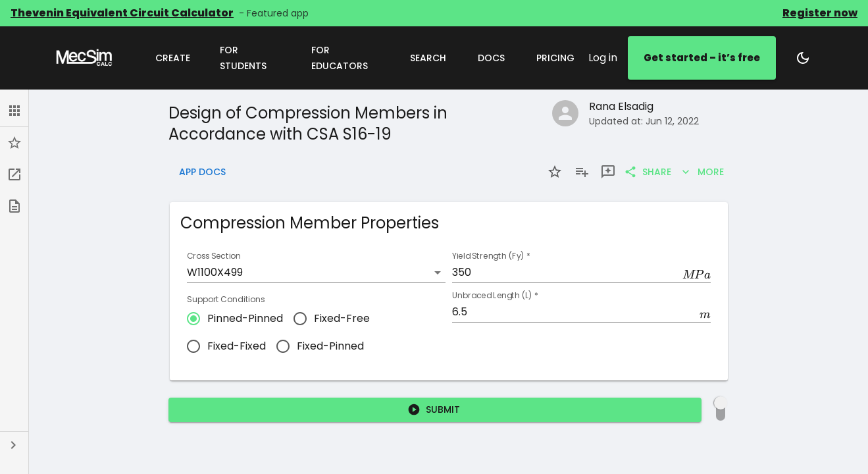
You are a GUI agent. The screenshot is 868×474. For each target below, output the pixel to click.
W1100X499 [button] (215, 272)
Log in (603, 58)
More (703, 172)
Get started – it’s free (702, 58)
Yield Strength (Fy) (491, 256)
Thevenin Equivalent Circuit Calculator (122, 13)
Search (428, 58)
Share (649, 172)
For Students (250, 58)
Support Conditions (226, 299)
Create (172, 58)
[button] (14, 111)
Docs (492, 58)
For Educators (346, 58)
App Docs (202, 172)
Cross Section (214, 256)
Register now (820, 13)
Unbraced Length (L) (495, 296)
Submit (435, 410)
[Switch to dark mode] (803, 58)
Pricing (556, 58)
